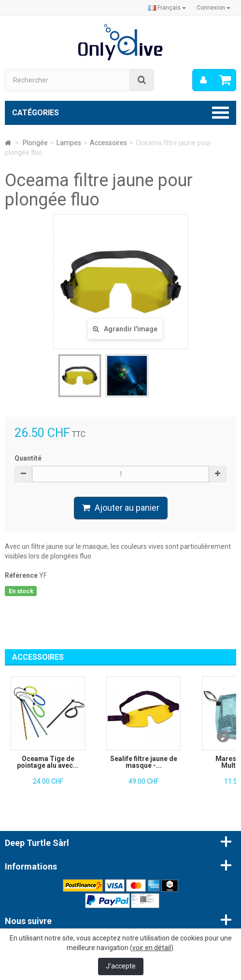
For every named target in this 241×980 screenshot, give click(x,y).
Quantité (28, 458)
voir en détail (152, 948)
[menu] (203, 80)
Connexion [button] (213, 8)
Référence (21, 575)
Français (167, 8)
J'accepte (121, 966)
